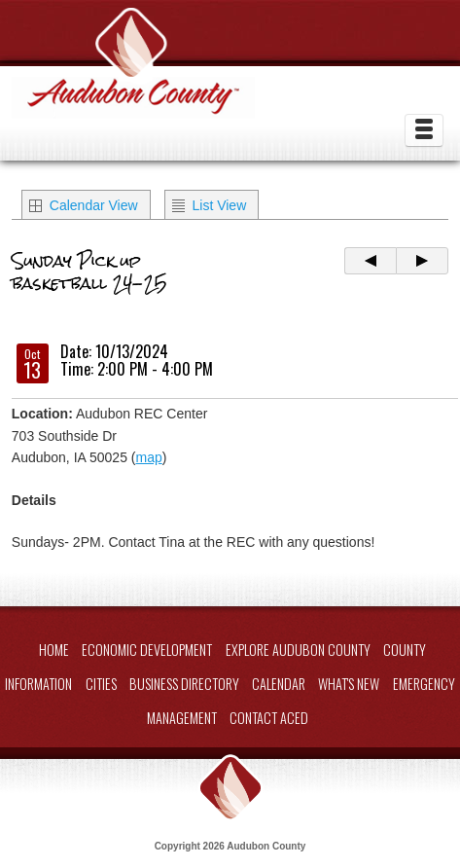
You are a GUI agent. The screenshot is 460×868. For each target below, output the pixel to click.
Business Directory (184, 684)
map (148, 457)
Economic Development (147, 650)
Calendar (279, 684)
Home (54, 650)
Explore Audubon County (298, 650)
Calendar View (94, 205)
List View (220, 205)
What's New (349, 684)
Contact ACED (269, 718)
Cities (101, 684)
